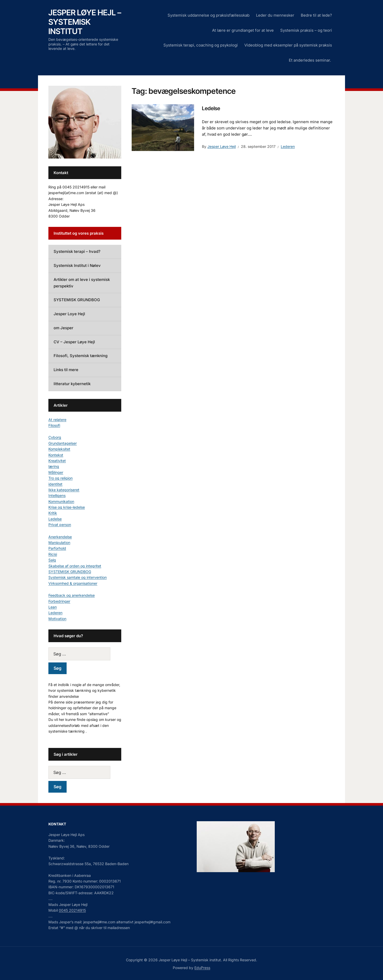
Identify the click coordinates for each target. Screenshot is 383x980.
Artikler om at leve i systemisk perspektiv (82, 283)
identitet (55, 484)
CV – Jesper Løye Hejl (74, 342)
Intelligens (57, 495)
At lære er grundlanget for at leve (243, 30)
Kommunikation (61, 501)
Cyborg (55, 437)
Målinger (56, 472)
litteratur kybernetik (72, 384)
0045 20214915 (72, 910)
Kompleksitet (59, 449)
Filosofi (54, 425)
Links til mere (66, 370)
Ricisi (53, 554)
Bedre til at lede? (316, 15)
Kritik (53, 513)
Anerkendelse (60, 537)
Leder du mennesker (275, 15)
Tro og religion (60, 478)
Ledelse (211, 108)
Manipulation (59, 542)
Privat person (60, 525)
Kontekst (56, 455)
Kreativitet (57, 461)
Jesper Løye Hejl (222, 146)
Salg (52, 560)
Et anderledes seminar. (310, 60)
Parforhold (57, 548)
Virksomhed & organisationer (73, 583)
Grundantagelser (63, 443)
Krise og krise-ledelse (67, 507)
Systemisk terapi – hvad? (77, 251)
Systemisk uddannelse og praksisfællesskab (209, 15)
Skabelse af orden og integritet (75, 566)
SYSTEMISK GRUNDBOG (77, 300)
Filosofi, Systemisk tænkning (81, 356)
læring (54, 466)
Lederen (288, 146)
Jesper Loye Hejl (69, 314)
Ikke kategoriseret (64, 490)
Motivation (57, 619)
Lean (53, 607)
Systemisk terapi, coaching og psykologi (201, 45)
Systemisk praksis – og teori (306, 30)
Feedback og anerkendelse (72, 595)
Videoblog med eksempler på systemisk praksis (288, 45)
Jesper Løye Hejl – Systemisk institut (85, 22)
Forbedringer (59, 601)
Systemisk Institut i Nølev (77, 265)
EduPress (202, 968)
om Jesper (63, 328)
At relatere (57, 420)
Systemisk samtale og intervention (78, 577)
